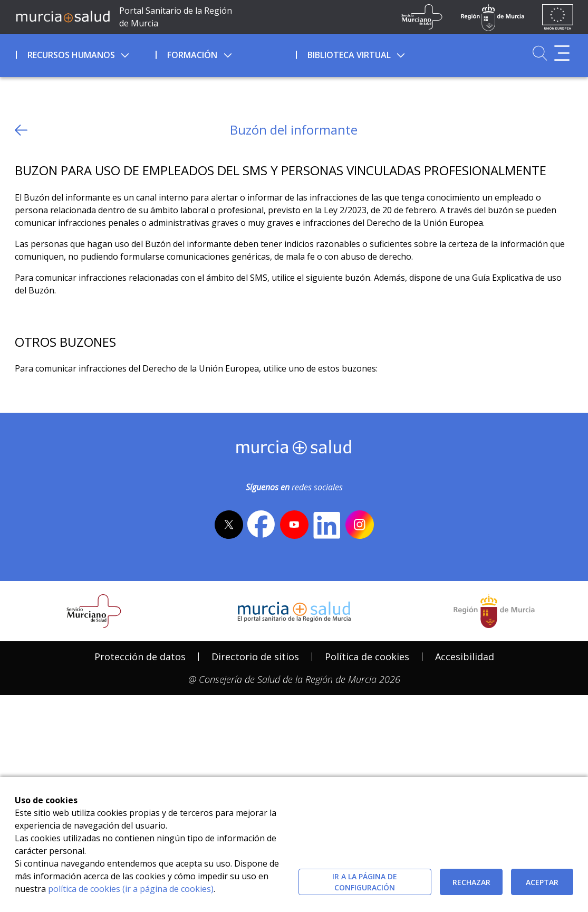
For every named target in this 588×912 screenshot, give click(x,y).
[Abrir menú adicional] (562, 53)
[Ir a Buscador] (540, 53)
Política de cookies (367, 738)
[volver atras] (21, 130)
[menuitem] (85, 53)
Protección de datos (140, 738)
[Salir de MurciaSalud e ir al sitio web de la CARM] (494, 693)
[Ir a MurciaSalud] (63, 16)
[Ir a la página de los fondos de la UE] (558, 17)
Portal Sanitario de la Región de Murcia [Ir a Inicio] (176, 17)
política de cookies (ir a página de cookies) (131, 889)
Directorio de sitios (255, 738)
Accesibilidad (465, 738)
